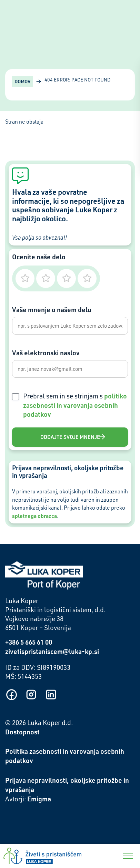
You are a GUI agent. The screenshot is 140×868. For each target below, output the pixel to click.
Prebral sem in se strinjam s (75, 405)
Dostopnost (22, 732)
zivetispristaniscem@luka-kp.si (52, 651)
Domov (22, 81)
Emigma (39, 799)
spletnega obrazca (34, 516)
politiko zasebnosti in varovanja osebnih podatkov (75, 405)
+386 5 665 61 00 (29, 642)
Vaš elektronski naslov (46, 353)
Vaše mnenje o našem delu (52, 310)
